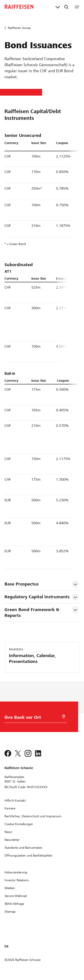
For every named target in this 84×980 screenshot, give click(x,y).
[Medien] (10, 888)
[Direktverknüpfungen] (58, 7)
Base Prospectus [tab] (22, 584)
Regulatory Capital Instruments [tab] (37, 597)
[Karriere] (10, 808)
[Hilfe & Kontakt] (15, 800)
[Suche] (66, 7)
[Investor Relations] (17, 880)
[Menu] (77, 7)
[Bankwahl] (32, 718)
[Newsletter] (12, 840)
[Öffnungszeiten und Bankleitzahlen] (28, 855)
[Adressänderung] (16, 872)
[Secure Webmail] (16, 896)
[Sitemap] (10, 912)
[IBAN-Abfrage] (14, 904)
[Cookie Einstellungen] (19, 824)
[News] (8, 832)
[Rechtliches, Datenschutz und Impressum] (33, 816)
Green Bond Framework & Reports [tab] (32, 613)
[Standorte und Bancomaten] (23, 848)
